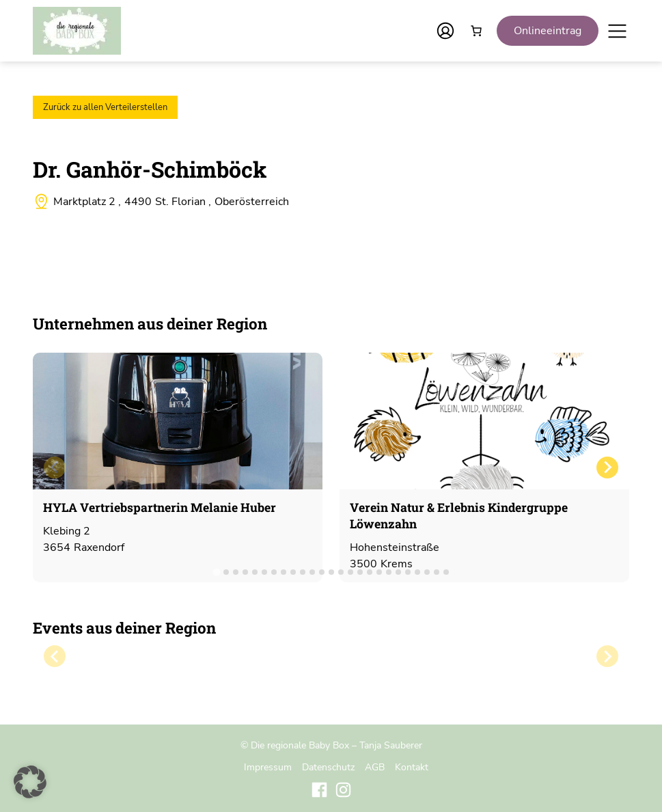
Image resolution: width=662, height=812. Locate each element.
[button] (30, 782)
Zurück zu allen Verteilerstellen (105, 107)
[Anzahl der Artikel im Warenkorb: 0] (476, 31)
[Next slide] (607, 468)
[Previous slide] (55, 468)
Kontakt (412, 767)
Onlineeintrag (548, 31)
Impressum (268, 767)
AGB (375, 767)
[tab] (216, 572)
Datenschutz (328, 767)
